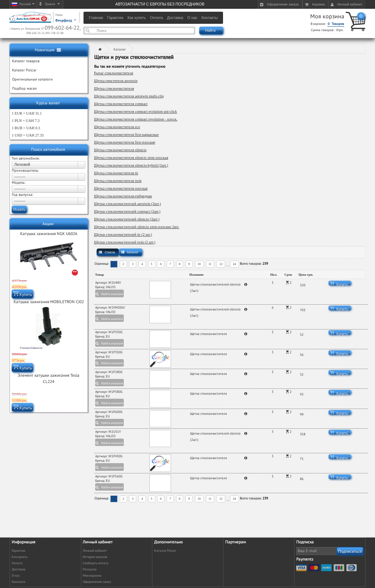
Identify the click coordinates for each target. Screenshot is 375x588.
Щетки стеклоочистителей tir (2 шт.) (123, 235)
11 (210, 264)
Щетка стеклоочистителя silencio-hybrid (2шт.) (131, 165)
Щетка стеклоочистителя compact (121, 104)
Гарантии (18, 551)
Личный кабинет (95, 551)
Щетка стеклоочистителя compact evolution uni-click (136, 111)
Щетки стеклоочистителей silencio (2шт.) (127, 219)
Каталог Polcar (165, 551)
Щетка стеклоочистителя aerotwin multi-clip (129, 96)
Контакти (18, 582)
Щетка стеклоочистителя (114, 88)
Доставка (19, 570)
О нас (16, 576)
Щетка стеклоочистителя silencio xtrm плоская (131, 158)
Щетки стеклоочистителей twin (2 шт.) (125, 242)
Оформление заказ (97, 582)
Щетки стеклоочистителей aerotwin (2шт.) (128, 204)
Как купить (20, 557)
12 (221, 264)
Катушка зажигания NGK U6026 (49, 234)
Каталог (120, 50)
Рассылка (90, 570)
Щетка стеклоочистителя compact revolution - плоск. (136, 119)
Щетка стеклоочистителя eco (117, 127)
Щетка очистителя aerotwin (116, 81)
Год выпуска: (22, 195)
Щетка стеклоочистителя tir (116, 173)
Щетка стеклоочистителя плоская (121, 188)
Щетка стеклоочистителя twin (118, 181)
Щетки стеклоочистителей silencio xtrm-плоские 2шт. (137, 227)
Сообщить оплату (96, 563)
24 (235, 264)
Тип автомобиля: (26, 159)
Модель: (18, 183)
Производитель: (25, 171)
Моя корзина (327, 16)
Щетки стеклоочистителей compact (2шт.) (127, 211)
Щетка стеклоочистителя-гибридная (123, 196)
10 (199, 264)
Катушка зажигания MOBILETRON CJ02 (49, 302)
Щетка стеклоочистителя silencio (120, 150)
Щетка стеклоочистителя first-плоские (125, 142)
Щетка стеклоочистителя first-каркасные (127, 135)
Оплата (17, 563)
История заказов (95, 557)
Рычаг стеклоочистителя (114, 73)
